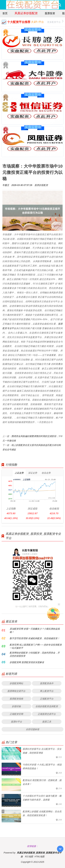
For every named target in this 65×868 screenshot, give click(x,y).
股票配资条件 (47, 683)
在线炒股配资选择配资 (47, 706)
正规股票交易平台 (47, 714)
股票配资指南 (16, 699)
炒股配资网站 (16, 683)
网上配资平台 (47, 691)
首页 (5, 13)
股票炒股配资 (41, 185)
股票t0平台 (16, 722)
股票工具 (47, 722)
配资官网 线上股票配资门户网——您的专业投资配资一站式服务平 (36, 646)
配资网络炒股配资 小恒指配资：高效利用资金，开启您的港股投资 (35, 654)
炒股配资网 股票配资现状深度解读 (27, 662)
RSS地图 (29, 856)
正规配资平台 (47, 699)
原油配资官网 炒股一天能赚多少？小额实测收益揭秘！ (35, 630)
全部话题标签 (33, 729)
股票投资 (50, 13)
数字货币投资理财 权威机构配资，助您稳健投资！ (35, 638)
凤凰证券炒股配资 (26, 13)
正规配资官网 (16, 714)
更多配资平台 (55, 22)
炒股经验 (16, 706)
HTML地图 (39, 856)
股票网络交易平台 (16, 691)
